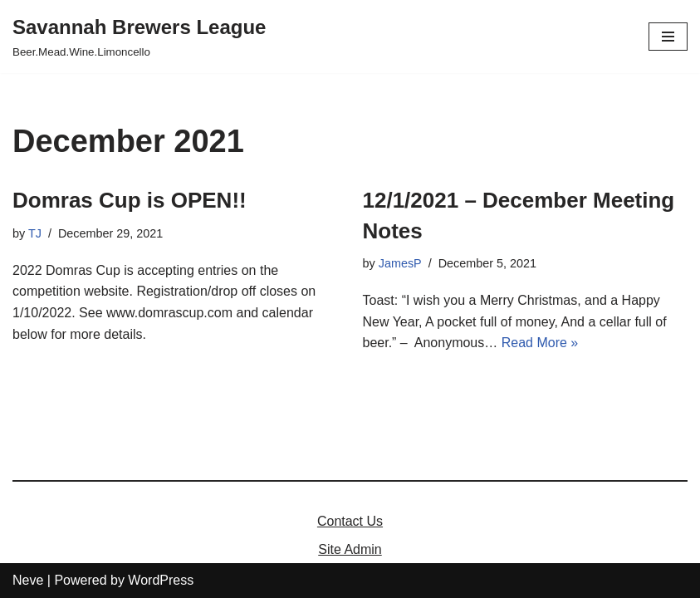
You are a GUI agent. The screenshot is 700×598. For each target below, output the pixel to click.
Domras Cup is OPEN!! (130, 200)
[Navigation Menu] (668, 37)
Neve (28, 580)
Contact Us (350, 521)
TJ (35, 233)
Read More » (540, 343)
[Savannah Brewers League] (139, 37)
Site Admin (350, 549)
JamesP (400, 263)
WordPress (161, 580)
